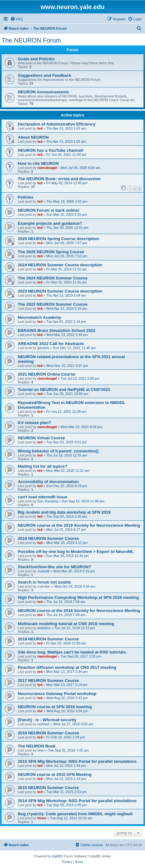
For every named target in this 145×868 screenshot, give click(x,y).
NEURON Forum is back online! (49, 210)
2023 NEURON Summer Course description (60, 291)
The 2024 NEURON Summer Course (53, 278)
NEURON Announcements (43, 92)
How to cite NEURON (38, 163)
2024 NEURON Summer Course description (60, 265)
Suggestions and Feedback (45, 75)
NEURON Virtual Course (41, 438)
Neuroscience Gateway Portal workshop (57, 694)
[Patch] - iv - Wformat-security (47, 720)
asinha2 (43, 724)
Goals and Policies (36, 59)
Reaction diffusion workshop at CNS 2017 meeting (67, 667)
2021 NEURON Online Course (47, 374)
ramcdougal (47, 168)
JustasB (43, 571)
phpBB (56, 856)
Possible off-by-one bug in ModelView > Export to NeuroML (76, 552)
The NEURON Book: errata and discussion (59, 179)
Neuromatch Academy (40, 317)
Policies (26, 197)
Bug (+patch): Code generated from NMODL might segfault (75, 814)
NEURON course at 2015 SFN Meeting (55, 774)
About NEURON (33, 137)
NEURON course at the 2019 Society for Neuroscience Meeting (79, 525)
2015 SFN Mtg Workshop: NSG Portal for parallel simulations (77, 761)
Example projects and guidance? (50, 223)
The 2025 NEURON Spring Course (51, 252)
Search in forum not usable (44, 582)
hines (42, 818)
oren (41, 750)
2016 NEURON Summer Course (48, 733)
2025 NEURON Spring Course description (58, 239)
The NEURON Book (37, 746)
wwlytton (44, 628)
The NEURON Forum (31, 40)
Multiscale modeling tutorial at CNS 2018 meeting (66, 624)
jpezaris (43, 348)
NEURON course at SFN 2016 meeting (55, 707)
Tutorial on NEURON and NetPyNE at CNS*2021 (64, 390)
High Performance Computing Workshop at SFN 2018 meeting (78, 597)
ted (40, 128)
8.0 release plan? (34, 423)
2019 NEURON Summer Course (48, 538)
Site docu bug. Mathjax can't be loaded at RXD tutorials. (72, 652)
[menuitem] (17, 19)
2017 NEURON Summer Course (48, 681)
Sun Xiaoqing (47, 501)
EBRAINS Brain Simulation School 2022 (57, 330)
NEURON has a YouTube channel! (51, 150)
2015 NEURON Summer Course (48, 788)
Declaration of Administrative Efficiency (57, 124)
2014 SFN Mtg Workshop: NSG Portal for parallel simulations (77, 801)
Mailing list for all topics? (42, 466)
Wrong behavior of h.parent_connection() (58, 451)
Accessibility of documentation (48, 482)
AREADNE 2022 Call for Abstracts (51, 344)
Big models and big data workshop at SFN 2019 (64, 512)
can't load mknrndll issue (42, 497)
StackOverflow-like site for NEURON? (55, 567)
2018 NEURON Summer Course (48, 639)
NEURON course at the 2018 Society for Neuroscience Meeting (79, 611)
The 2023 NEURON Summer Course (53, 304)
